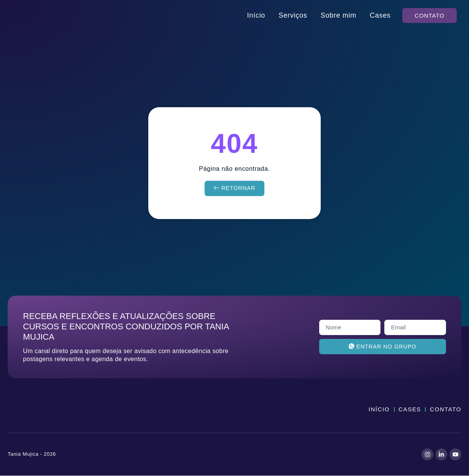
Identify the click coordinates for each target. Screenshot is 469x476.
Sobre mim (339, 15)
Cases (380, 15)
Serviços (293, 15)
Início (256, 15)
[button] (430, 16)
